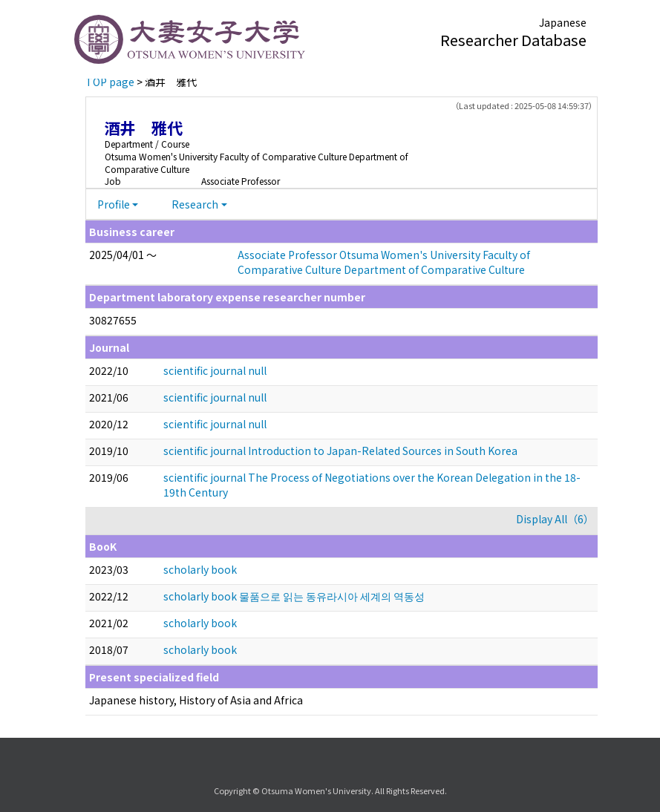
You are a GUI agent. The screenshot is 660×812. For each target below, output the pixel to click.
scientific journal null (215, 370)
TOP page (110, 82)
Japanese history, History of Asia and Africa (196, 700)
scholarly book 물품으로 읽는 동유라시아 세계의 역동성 (294, 596)
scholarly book (200, 569)
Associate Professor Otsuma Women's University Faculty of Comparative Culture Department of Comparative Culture (384, 262)
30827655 (113, 320)
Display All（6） (555, 519)
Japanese (563, 22)
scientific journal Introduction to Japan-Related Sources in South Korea (340, 451)
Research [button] (195, 204)
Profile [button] (114, 204)
